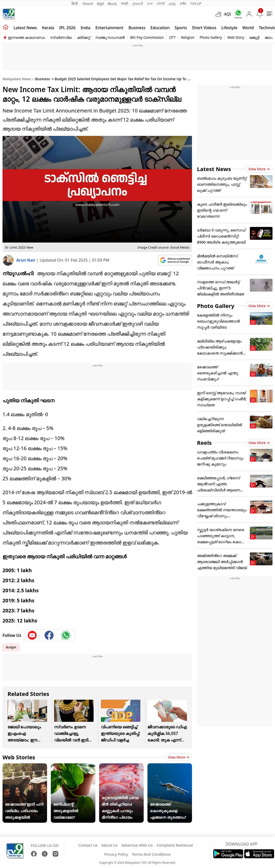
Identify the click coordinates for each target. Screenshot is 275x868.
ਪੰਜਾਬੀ (161, 4)
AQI (227, 14)
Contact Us (88, 845)
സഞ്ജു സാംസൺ (110, 37)
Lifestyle (229, 28)
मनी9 (183, 4)
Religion (188, 37)
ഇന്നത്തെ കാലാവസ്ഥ (26, 37)
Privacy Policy (116, 854)
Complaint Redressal (175, 845)
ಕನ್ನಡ (100, 4)
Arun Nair (26, 260)
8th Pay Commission (147, 37)
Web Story (236, 37)
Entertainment (109, 28)
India (85, 28)
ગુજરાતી (138, 4)
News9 (88, 4)
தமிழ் (172, 4)
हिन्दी (75, 4)
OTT (172, 37)
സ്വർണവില (61, 37)
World (248, 28)
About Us (110, 845)
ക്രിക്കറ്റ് (84, 37)
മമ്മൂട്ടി (254, 37)
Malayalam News (17, 79)
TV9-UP (196, 4)
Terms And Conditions (151, 854)
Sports (181, 28)
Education (160, 28)
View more (179, 757)
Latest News (214, 169)
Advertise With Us (137, 845)
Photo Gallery (211, 37)
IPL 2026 (67, 28)
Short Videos (204, 28)
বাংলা (150, 4)
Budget (11, 647)
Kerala (48, 28)
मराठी (124, 4)
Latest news (25, 28)
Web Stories (19, 757)
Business (137, 28)
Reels (204, 443)
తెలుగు (112, 4)
